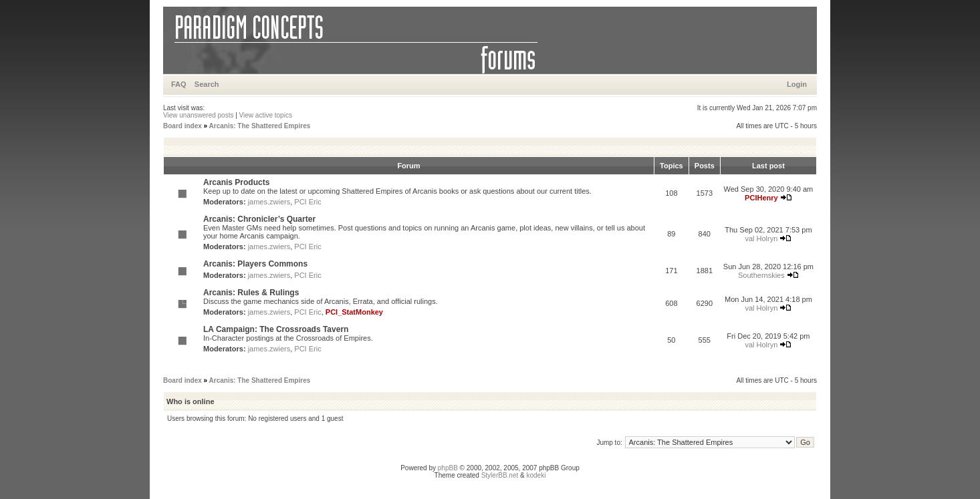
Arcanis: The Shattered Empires (260, 126)
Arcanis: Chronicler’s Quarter (259, 219)
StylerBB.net (500, 475)
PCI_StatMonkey (354, 312)
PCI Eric (308, 202)
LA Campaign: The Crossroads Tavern (276, 329)
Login (797, 84)
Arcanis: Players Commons (255, 264)
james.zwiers (269, 202)
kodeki (536, 475)
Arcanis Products (236, 182)
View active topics (266, 115)
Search (207, 84)
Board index (182, 126)
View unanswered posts (198, 115)
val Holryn (761, 238)
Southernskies (761, 275)
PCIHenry (761, 198)
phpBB (448, 468)
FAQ (179, 84)
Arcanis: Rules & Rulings (251, 293)
